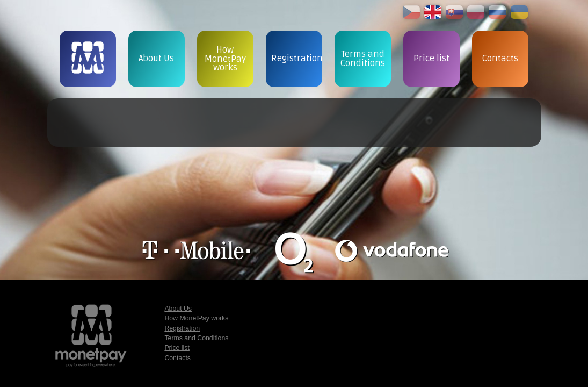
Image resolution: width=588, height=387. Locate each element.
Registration (182, 328)
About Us (178, 309)
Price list (177, 348)
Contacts (177, 358)
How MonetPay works (196, 318)
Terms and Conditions (196, 338)
